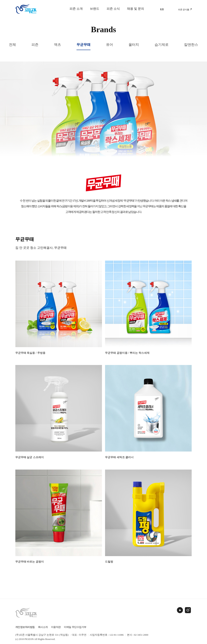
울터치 (134, 45)
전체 (12, 45)
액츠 (57, 45)
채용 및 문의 (136, 9)
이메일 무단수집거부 (75, 622)
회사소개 (43, 622)
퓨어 (110, 45)
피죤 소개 (76, 9)
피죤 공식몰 (185, 10)
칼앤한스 (191, 45)
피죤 (35, 45)
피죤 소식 (113, 9)
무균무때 (83, 45)
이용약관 (56, 622)
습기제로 (162, 45)
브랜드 (95, 9)
